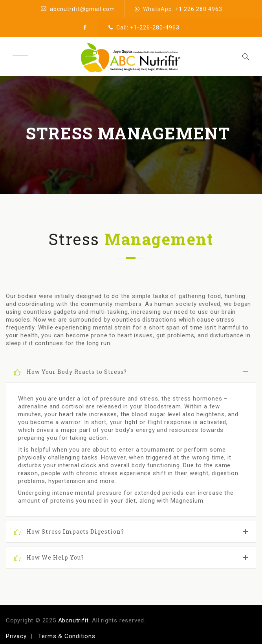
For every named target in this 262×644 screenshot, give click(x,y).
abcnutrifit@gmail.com (82, 9)
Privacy (16, 636)
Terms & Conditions (67, 636)
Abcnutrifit (73, 620)
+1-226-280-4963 (155, 27)
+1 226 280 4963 (199, 9)
